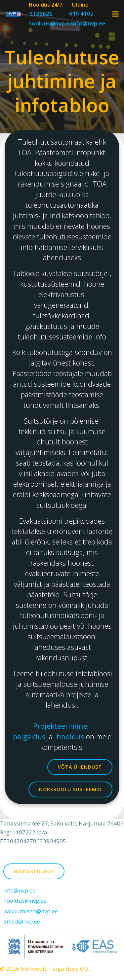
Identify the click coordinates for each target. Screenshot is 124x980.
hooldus (71, 736)
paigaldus (30, 736)
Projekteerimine (60, 726)
